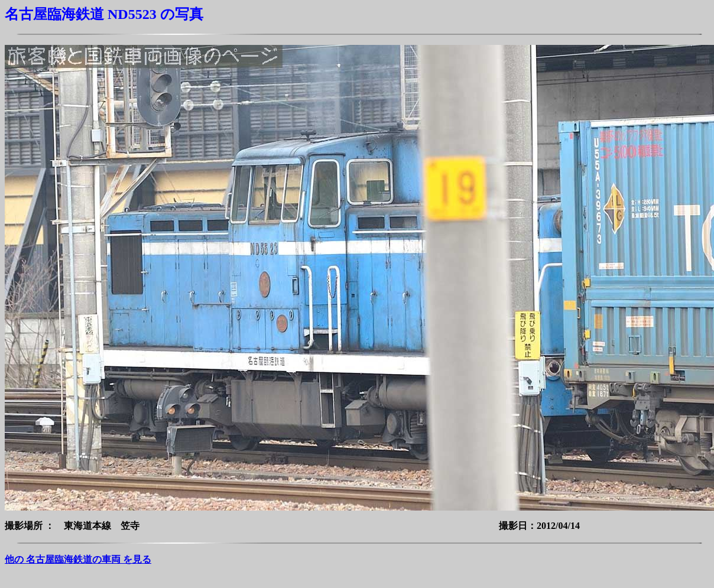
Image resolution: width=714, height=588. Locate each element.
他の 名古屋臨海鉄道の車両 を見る (78, 559)
